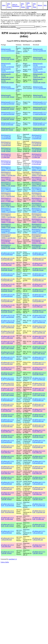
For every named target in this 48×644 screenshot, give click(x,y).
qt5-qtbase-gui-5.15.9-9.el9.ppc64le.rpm (39, 447)
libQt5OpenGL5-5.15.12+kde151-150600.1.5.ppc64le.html (8, 215)
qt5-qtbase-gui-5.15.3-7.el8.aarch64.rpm (39, 532)
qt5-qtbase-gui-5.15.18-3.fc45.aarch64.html (8, 254)
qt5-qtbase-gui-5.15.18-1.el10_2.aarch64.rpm (39, 316)
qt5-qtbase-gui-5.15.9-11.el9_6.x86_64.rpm (39, 394)
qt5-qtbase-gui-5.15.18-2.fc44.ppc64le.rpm (39, 280)
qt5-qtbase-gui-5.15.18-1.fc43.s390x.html (8, 306)
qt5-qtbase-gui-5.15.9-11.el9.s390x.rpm (39, 410)
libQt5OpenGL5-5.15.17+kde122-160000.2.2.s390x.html (8, 179)
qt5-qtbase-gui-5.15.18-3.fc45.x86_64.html (8, 269)
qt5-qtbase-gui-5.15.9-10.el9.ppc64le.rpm (39, 426)
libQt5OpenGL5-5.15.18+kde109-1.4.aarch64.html (6, 137)
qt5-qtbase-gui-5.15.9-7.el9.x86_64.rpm (39, 499)
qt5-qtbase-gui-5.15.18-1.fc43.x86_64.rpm (39, 311)
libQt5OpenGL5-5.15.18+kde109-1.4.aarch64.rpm (37, 137)
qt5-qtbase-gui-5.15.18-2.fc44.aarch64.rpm (39, 275)
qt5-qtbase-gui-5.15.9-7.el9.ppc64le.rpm (39, 488)
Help (45, 5)
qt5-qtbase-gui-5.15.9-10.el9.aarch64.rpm (39, 420)
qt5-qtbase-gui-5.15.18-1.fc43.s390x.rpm (39, 306)
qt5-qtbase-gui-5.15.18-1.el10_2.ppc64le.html (8, 327)
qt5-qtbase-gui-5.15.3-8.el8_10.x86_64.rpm (39, 525)
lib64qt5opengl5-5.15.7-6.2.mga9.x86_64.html (8, 108)
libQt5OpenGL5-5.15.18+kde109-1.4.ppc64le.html (6, 144)
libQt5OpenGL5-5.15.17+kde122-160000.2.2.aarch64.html (8, 169)
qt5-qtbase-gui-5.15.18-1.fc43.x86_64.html (8, 311)
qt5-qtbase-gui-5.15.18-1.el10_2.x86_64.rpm (39, 348)
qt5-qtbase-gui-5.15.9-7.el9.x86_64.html (7, 499)
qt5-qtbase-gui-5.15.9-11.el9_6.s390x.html (7, 389)
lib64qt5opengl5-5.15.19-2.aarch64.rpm (39, 50)
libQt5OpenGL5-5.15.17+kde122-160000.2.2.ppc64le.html (8, 174)
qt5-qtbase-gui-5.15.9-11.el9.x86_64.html (7, 415)
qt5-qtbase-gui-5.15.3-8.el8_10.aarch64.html (8, 505)
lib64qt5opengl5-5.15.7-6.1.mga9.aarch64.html (8, 113)
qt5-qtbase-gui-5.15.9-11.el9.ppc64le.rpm (39, 405)
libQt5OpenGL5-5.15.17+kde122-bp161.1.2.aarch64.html (8, 189)
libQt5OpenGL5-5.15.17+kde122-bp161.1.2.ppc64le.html (8, 195)
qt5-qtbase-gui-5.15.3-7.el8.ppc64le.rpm (39, 539)
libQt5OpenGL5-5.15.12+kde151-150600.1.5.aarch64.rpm (39, 210)
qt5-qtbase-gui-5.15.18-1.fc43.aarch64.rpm (39, 295)
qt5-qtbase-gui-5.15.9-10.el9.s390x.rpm (39, 431)
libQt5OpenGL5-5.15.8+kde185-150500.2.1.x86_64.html (8, 247)
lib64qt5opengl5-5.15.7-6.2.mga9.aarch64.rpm (40, 103)
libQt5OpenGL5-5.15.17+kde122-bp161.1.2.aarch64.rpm (38, 189)
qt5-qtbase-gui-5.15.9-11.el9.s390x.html (7, 410)
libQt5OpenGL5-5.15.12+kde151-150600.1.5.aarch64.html (8, 210)
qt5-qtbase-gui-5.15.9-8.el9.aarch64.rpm (39, 462)
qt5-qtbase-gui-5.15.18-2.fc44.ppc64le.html (8, 280)
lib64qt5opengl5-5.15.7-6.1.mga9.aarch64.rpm (40, 113)
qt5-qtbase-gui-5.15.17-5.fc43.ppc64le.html (8, 363)
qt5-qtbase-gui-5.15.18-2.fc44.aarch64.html (8, 275)
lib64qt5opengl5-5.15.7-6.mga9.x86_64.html (8, 129)
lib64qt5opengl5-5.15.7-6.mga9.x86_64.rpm (40, 129)
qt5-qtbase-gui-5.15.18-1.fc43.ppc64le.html (8, 301)
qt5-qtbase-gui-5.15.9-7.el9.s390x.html (7, 493)
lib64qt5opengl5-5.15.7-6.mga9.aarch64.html (8, 124)
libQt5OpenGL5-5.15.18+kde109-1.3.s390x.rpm (37, 156)
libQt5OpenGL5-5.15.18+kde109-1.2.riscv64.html (6, 163)
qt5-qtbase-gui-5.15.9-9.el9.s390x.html (7, 452)
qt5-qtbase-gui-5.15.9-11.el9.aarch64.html (7, 400)
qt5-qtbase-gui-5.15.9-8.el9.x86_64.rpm (39, 478)
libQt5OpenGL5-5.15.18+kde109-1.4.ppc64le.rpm (37, 144)
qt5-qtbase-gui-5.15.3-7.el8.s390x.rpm (39, 546)
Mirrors (40, 5)
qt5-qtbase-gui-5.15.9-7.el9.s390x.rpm (39, 493)
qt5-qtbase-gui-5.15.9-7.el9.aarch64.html (7, 483)
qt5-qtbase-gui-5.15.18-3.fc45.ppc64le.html (8, 259)
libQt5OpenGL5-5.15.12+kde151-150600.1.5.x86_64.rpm (39, 226)
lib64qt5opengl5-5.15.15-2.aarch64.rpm (39, 88)
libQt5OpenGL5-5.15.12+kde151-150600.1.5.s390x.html (8, 221)
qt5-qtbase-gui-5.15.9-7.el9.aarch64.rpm (39, 483)
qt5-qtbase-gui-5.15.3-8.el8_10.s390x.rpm (39, 518)
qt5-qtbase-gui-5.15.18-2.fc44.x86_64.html (8, 290)
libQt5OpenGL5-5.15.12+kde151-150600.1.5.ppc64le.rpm (39, 215)
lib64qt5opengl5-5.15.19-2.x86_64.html (8, 58)
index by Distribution (16, 5)
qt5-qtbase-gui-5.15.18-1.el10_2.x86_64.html (8, 348)
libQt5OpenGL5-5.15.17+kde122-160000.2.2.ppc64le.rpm (39, 174)
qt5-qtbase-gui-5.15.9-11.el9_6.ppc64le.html (7, 384)
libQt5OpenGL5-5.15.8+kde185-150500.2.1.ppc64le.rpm (39, 236)
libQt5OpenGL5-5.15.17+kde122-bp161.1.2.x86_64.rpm (38, 205)
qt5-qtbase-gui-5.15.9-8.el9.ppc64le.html (7, 467)
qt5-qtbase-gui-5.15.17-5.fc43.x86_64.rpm (39, 374)
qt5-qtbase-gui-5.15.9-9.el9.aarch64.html (7, 441)
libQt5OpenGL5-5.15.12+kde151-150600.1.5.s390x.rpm (38, 221)
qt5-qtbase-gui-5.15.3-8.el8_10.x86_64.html (7, 525)
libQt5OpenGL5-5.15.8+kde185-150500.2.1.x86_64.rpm (39, 247)
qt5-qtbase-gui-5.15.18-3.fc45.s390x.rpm (39, 264)
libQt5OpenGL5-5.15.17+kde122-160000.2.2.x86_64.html (8, 184)
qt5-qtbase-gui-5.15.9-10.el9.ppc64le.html (7, 426)
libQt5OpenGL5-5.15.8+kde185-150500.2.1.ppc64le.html (8, 236)
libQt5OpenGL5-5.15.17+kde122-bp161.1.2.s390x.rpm (38, 200)
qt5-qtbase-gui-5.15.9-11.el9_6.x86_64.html (7, 394)
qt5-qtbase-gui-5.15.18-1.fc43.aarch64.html (8, 295)
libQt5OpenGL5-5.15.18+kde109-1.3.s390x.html (6, 156)
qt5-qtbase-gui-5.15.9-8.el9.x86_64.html (7, 478)
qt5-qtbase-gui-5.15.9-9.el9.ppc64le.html (7, 447)
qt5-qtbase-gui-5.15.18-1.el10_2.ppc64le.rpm (39, 327)
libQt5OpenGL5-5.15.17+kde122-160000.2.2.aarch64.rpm (39, 169)
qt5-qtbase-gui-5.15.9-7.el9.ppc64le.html (7, 488)
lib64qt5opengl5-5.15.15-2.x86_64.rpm (39, 96)
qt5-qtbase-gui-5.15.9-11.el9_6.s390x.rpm (39, 389)
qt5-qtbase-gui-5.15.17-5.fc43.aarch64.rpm (39, 358)
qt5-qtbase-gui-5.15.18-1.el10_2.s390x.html (8, 337)
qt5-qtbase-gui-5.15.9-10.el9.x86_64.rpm (39, 436)
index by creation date (29, 5)
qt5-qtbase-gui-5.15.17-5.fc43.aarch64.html (8, 358)
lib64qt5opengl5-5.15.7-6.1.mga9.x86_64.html (8, 119)
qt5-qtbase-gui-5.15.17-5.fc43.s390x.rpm (39, 368)
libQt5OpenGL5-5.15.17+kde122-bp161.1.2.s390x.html (7, 200)
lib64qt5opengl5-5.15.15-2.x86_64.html (8, 96)
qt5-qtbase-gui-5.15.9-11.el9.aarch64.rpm (39, 400)
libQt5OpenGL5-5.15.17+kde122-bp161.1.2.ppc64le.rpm (38, 195)
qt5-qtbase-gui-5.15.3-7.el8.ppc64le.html (7, 539)
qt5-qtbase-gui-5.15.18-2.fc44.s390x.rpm (39, 285)
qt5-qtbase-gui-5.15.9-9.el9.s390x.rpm (39, 452)
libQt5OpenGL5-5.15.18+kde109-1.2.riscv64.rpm (37, 163)
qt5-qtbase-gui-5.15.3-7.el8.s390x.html (7, 546)
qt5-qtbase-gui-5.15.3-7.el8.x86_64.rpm (39, 552)
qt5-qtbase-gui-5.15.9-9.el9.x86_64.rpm (39, 457)
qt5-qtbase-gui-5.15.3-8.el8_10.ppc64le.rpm (39, 512)
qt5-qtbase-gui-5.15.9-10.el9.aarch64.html (7, 420)
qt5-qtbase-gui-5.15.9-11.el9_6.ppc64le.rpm (39, 384)
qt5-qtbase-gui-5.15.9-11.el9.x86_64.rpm (39, 415)
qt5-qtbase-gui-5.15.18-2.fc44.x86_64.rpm (39, 290)
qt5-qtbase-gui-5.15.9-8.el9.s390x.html (7, 473)
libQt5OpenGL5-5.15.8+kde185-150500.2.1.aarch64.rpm (39, 231)
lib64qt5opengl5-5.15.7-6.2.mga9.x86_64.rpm (40, 108)
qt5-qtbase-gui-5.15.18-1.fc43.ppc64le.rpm (39, 301)
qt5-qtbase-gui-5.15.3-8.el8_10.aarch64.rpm (39, 505)
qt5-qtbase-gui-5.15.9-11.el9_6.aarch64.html (7, 379)
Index (4, 5)
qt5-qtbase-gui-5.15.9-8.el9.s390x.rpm (39, 473)
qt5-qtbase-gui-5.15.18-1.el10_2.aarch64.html (8, 316)
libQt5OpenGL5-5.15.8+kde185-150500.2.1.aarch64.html (8, 231)
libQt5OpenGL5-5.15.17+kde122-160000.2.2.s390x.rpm (38, 179)
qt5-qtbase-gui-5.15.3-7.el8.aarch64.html (7, 532)
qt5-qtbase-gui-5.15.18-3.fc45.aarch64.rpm (39, 254)
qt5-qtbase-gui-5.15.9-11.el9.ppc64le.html (7, 405)
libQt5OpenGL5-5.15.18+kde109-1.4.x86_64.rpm (37, 150)
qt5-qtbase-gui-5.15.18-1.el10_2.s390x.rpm (39, 337)
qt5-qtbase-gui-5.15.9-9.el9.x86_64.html (7, 457)
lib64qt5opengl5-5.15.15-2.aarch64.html (8, 88)
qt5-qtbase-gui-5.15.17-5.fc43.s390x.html (8, 368)
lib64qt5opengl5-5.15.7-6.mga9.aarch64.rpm (40, 124)
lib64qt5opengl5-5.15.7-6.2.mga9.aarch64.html (8, 103)
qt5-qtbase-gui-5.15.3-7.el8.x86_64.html (7, 552)
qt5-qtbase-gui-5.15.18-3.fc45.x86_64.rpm (39, 269)
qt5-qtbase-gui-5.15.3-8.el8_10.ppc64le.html (8, 512)
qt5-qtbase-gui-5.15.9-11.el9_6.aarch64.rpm (39, 379)
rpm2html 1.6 (13, 559)
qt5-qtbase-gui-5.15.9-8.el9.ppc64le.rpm (39, 467)
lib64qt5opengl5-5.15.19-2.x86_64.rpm (39, 58)
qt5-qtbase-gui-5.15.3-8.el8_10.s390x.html (7, 518)
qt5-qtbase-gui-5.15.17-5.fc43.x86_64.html (8, 374)
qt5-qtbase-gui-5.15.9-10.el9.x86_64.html (7, 436)
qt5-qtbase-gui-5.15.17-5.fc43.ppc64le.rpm (39, 363)
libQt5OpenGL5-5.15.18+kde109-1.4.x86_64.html (6, 150)
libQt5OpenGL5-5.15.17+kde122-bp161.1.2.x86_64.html (8, 205)
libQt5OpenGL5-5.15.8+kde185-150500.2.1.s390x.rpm (38, 241)
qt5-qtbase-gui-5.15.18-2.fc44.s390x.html (8, 285)
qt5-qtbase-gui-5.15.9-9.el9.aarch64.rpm (39, 441)
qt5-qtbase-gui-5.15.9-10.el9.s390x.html (7, 431)
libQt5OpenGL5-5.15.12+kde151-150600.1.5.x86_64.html (8, 226)
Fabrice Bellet (5, 562)
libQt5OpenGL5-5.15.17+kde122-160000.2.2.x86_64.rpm (39, 184)
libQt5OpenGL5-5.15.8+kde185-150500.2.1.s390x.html (8, 241)
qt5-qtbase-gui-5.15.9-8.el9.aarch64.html (7, 462)
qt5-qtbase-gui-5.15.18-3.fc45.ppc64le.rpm (39, 259)
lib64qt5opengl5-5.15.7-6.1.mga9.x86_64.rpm (40, 119)
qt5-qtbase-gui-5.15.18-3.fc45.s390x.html (8, 264)
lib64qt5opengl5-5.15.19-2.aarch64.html (8, 50)
